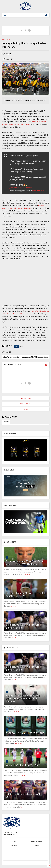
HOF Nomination (37, 842)
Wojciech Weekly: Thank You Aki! (22, 765)
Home (3, 39)
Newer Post (26, 398)
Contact (36, 846)
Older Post (25, 404)
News (9, 39)
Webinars (14, 846)
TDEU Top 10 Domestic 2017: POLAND (25, 733)
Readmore (27, 574)
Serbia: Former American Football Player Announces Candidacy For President (23, 699)
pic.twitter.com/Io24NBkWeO (21, 188)
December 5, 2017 (39, 190)
